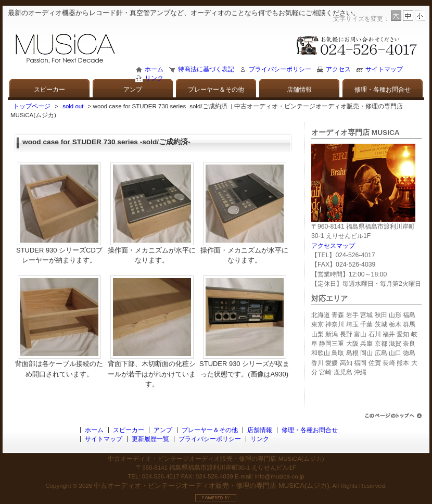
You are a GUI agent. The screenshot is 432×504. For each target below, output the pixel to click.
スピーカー (49, 90)
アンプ (133, 90)
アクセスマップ (333, 246)
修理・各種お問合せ (383, 90)
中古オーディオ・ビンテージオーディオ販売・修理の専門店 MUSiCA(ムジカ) (211, 486)
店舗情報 (299, 90)
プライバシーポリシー (280, 69)
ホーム (154, 69)
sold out (73, 106)
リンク (154, 78)
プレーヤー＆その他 (216, 90)
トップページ (32, 106)
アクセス (338, 69)
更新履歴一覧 (150, 439)
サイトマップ (384, 69)
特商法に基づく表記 (206, 69)
